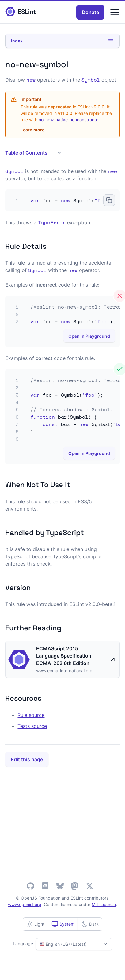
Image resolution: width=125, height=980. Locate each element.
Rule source (31, 715)
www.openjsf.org (25, 904)
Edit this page (27, 759)
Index (62, 41)
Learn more (32, 130)
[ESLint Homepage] (21, 12)
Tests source (32, 726)
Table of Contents (33, 153)
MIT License (104, 904)
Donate (90, 12)
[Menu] (115, 12)
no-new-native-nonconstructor (69, 120)
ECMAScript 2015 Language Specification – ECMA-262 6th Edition (66, 656)
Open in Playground (89, 336)
